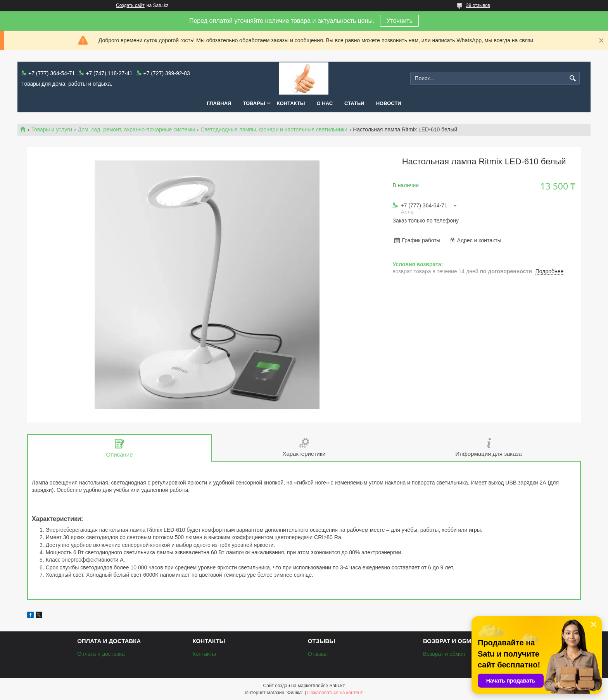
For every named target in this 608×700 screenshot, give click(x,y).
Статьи (354, 103)
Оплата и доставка (101, 654)
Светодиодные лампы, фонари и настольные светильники (274, 129)
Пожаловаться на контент (335, 693)
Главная (219, 103)
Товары (254, 103)
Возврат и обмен (444, 654)
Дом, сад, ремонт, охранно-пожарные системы (136, 129)
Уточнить (399, 21)
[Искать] (573, 78)
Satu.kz (337, 686)
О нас (325, 103)
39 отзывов (478, 5)
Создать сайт (130, 5)
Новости (389, 103)
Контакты (291, 103)
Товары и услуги (52, 129)
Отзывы (318, 654)
